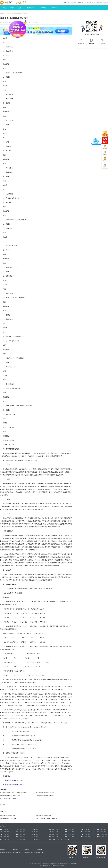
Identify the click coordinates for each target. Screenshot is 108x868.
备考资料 (43, 8)
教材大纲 (11, 13)
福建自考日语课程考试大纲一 (8, 819)
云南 (98, 829)
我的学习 (66, 3)
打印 (36, 22)
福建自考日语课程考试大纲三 (8, 816)
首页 (4, 8)
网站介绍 (3, 850)
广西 (66, 837)
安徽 (17, 829)
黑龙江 (99, 837)
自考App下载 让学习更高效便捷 (45, 796)
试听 (12, 8)
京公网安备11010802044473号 (60, 866)
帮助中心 (40, 850)
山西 (34, 829)
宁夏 (17, 839)
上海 (1, 832)
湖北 (17, 832)
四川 (98, 832)
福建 (50, 829)
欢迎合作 (15, 850)
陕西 (34, 834)
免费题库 (31, 8)
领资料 (105, 167)
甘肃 (17, 837)
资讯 (21, 8)
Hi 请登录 (73, 3)
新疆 (34, 839)
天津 (1, 837)
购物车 (105, 148)
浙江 (34, 837)
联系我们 (27, 850)
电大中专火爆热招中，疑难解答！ (10, 799)
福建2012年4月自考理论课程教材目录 (46, 819)
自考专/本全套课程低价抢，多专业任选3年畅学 (13, 793)
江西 (50, 832)
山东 (50, 834)
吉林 (17, 834)
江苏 (82, 829)
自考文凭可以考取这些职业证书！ (46, 793)
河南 (50, 837)
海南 (34, 832)
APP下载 (105, 154)
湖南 (66, 832)
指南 (50, 839)
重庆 (82, 832)
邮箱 (54, 839)
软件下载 (67, 839)
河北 (66, 834)
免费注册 (80, 3)
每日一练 (60, 839)
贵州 (82, 837)
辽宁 (66, 829)
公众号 (105, 161)
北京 (1, 829)
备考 (8, 829)
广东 (1, 834)
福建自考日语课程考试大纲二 (44, 816)
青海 (1, 839)
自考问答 (54, 8)
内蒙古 (99, 834)
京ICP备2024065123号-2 (46, 866)
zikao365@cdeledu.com (37, 852)
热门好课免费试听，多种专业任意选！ (11, 796)
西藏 (82, 834)
